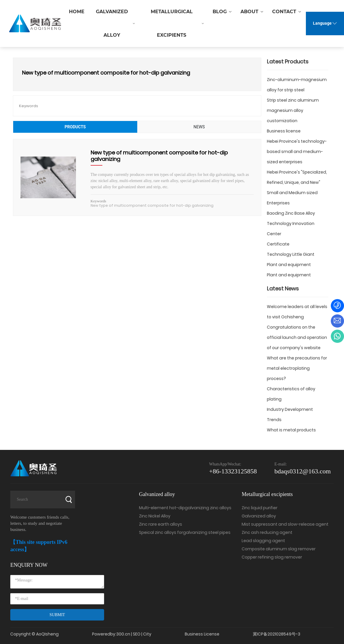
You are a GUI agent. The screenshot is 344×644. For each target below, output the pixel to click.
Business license (284, 131)
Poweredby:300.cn (111, 634)
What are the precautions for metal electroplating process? (297, 368)
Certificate (278, 244)
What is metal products (291, 430)
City (147, 634)
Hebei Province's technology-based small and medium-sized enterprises (297, 152)
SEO (137, 634)
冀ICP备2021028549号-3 (277, 634)
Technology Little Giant (291, 254)
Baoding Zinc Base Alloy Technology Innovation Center (291, 223)
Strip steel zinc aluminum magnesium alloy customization (293, 110)
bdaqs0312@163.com (303, 471)
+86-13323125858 (233, 471)
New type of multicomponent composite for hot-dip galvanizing (159, 156)
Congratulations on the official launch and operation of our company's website (297, 337)
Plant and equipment (289, 265)
